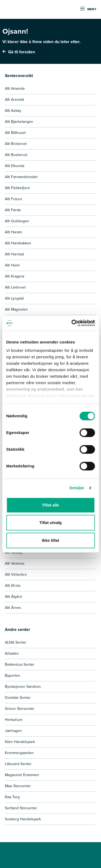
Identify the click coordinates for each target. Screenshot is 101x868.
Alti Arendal (14, 100)
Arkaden (12, 653)
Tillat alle (51, 505)
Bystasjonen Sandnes (23, 687)
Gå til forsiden (19, 52)
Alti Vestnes (15, 563)
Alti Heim (12, 265)
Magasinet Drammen (22, 775)
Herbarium (14, 720)
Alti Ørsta (13, 586)
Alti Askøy (13, 111)
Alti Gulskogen (17, 221)
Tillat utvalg (50, 522)
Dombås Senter (18, 698)
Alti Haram (13, 232)
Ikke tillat (50, 540)
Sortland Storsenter (21, 808)
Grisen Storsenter (20, 709)
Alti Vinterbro (16, 574)
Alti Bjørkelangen (19, 122)
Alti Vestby (14, 552)
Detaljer (77, 488)
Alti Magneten (16, 309)
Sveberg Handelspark (23, 819)
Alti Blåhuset (15, 133)
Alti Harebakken (18, 243)
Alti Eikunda (15, 166)
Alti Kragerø (15, 276)
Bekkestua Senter (20, 664)
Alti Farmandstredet (21, 177)
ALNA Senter (16, 642)
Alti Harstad (14, 254)
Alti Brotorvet (16, 144)
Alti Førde (13, 210)
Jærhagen (13, 731)
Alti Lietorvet (15, 287)
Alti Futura (13, 199)
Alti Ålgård (13, 597)
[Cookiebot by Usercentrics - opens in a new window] (72, 323)
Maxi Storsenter (18, 786)
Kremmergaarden (19, 753)
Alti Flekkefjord (17, 188)
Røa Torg (12, 797)
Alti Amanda (15, 88)
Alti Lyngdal (14, 298)
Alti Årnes (13, 608)
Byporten (13, 676)
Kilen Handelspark (20, 742)
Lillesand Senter (18, 764)
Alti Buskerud (16, 155)
